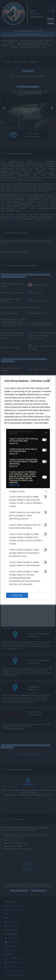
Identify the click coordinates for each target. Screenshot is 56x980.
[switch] (45, 440)
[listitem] (28, 433)
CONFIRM (17, 595)
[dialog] (28, 490)
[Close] (50, 381)
